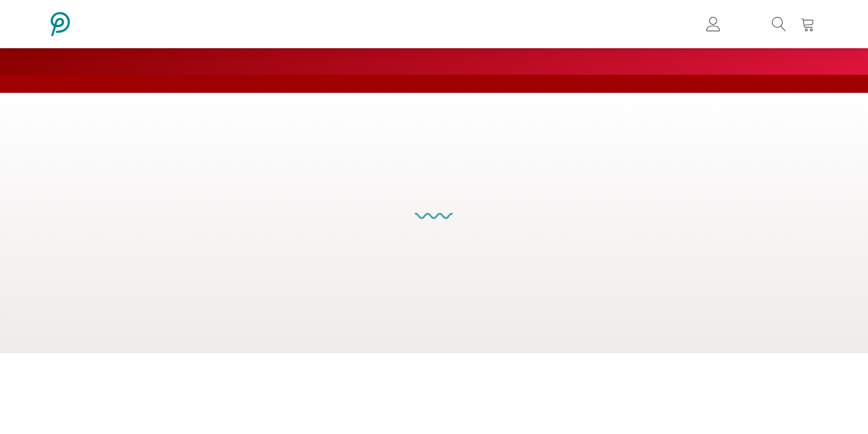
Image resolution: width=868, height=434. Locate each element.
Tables (388, 276)
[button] (779, 24)
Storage (479, 276)
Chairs (350, 276)
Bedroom (432, 276)
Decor (519, 276)
